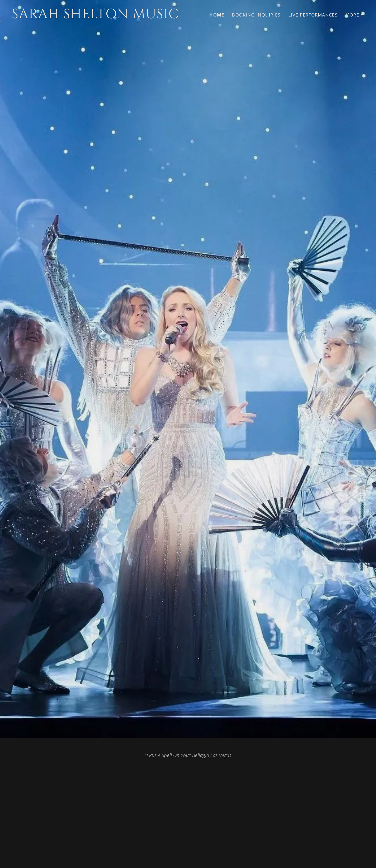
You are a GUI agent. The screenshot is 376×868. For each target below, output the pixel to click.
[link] (98, 16)
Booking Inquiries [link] (256, 15)
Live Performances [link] (313, 15)
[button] (355, 15)
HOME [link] (217, 15)
